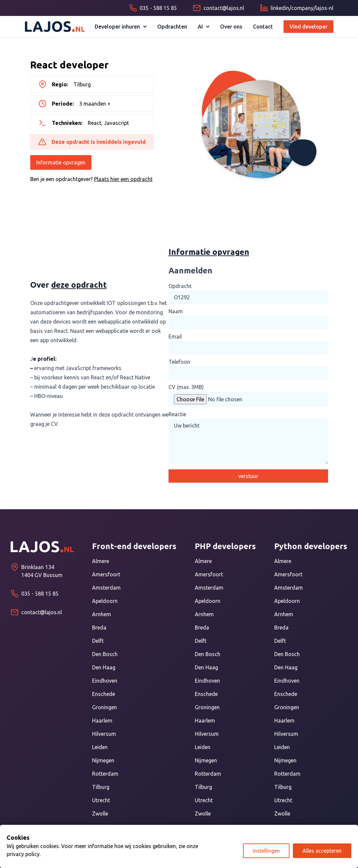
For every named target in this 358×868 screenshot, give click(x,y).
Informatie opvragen (61, 162)
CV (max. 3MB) (186, 387)
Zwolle (100, 814)
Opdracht (180, 286)
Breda (99, 627)
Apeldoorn (105, 601)
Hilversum (104, 734)
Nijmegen (103, 760)
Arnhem (102, 614)
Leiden (100, 747)
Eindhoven (105, 681)
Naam (176, 311)
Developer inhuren (121, 27)
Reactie (177, 414)
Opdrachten (172, 27)
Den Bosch (105, 654)
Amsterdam (106, 588)
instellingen (266, 851)
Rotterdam (105, 774)
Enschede (104, 694)
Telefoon (179, 362)
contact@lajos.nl (42, 612)
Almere (101, 561)
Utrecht (101, 800)
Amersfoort (106, 574)
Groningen (105, 707)
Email (175, 337)
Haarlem (102, 721)
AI (204, 27)
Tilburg (101, 787)
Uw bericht (248, 441)
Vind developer (308, 27)
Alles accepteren (322, 851)
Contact (263, 27)
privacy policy (23, 854)
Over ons (231, 27)
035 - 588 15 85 (40, 594)
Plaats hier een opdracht (123, 179)
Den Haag (104, 667)
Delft (98, 641)
